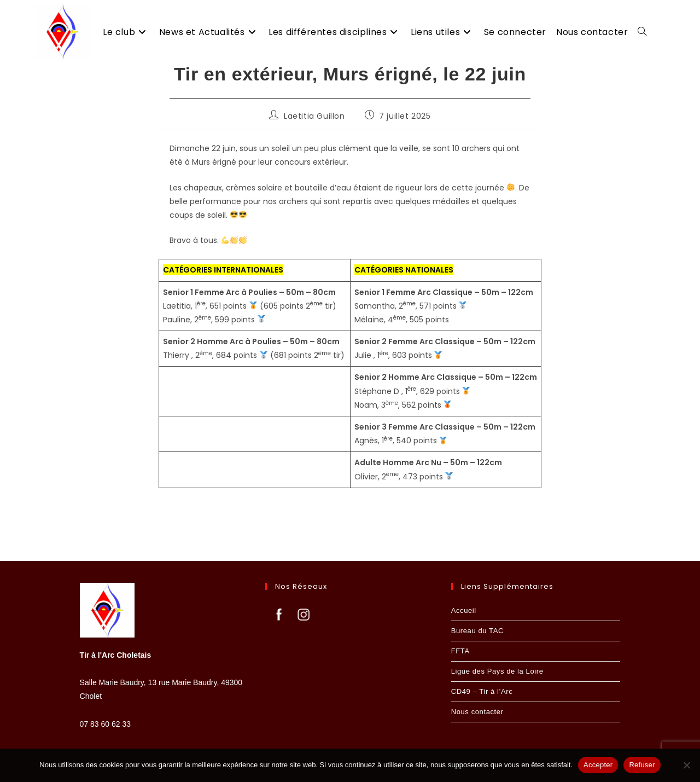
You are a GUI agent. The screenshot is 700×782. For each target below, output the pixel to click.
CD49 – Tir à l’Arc (482, 691)
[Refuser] (686, 765)
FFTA (460, 650)
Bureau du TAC (477, 630)
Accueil (464, 610)
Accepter (598, 765)
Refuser (642, 765)
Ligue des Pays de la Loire (497, 671)
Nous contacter (477, 711)
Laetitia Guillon (314, 130)
